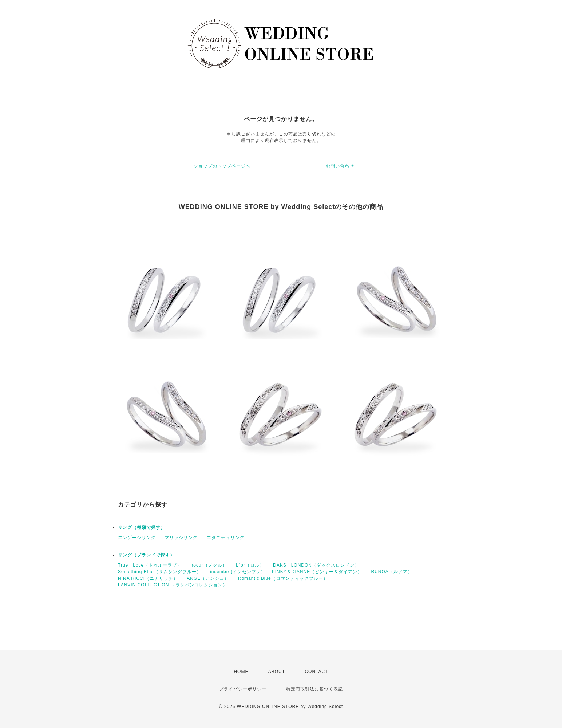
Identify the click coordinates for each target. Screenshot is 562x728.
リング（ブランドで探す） (146, 555)
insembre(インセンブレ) (236, 572)
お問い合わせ (340, 166)
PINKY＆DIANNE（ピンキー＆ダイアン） (317, 572)
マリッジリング (181, 538)
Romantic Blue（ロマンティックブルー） (283, 578)
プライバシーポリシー (243, 689)
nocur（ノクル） (209, 565)
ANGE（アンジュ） (208, 578)
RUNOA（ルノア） (391, 572)
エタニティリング (226, 538)
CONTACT (316, 672)
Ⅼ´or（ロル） (250, 565)
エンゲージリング (137, 538)
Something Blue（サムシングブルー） (160, 572)
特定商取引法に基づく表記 (314, 689)
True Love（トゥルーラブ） (150, 565)
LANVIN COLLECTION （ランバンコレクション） (173, 585)
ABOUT (277, 672)
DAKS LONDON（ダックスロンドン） (316, 565)
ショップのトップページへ (222, 166)
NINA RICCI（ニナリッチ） (148, 578)
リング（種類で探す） (142, 527)
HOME (241, 672)
